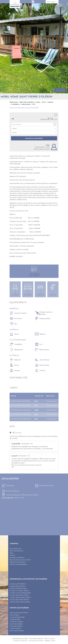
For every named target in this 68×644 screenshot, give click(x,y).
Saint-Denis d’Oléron (16, 624)
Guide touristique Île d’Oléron (19, 613)
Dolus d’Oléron (14, 615)
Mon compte (51, 2)
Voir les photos (60, 90)
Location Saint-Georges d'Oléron (20, 597)
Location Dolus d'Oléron (17, 586)
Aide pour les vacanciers (18, 562)
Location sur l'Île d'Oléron (18, 584)
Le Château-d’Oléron (16, 622)
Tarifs (11, 553)
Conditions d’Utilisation (17, 558)
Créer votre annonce (16, 551)
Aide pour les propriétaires (18, 564)
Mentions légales (49, 639)
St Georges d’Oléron (16, 626)
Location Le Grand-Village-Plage (20, 593)
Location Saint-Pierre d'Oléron (19, 600)
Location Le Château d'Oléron (19, 591)
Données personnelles (36, 641)
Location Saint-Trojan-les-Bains (20, 602)
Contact (12, 555)
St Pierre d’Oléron (15, 628)
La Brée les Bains (15, 619)
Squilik (53, 641)
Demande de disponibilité (34, 138)
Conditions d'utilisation (20, 641)
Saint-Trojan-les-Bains (17, 631)
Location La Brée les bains (18, 588)
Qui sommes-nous (15, 549)
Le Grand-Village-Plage (17, 617)
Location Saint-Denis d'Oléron (19, 595)
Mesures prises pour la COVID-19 (20, 560)
